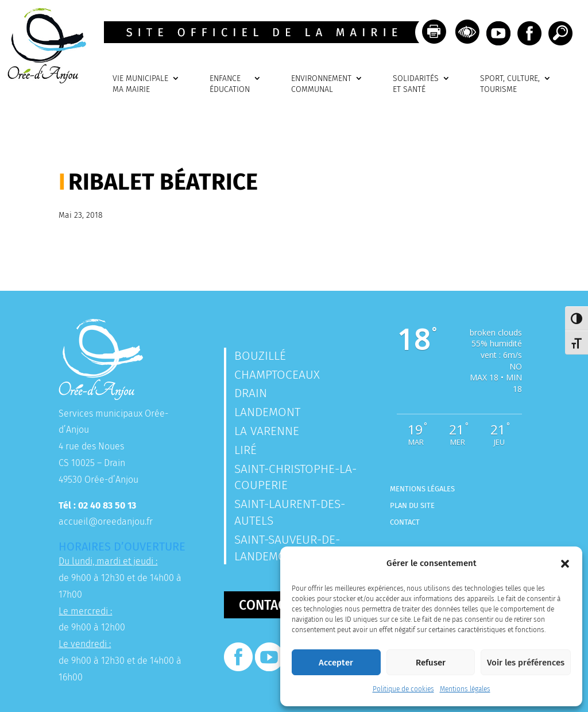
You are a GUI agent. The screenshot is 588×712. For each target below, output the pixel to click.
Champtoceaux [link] (277, 375)
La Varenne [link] (267, 431)
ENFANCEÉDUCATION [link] (230, 84)
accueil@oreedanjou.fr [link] (106, 522)
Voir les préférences (526, 663)
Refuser (431, 663)
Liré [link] (245, 450)
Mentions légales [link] (465, 689)
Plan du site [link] (412, 505)
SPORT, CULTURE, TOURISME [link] (510, 84)
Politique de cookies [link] (403, 689)
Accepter (336, 663)
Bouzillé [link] (260, 356)
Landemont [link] (267, 412)
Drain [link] (251, 393)
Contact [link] (405, 522)
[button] (565, 564)
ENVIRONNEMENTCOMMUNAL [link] (321, 84)
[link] (43, 80)
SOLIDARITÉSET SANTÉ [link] (416, 84)
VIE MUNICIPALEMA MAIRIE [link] (140, 84)
